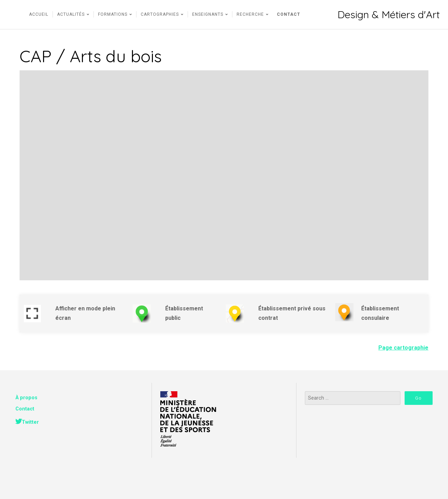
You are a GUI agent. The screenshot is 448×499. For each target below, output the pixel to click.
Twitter (30, 422)
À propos (26, 398)
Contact (25, 409)
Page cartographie (403, 348)
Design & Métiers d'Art (388, 15)
